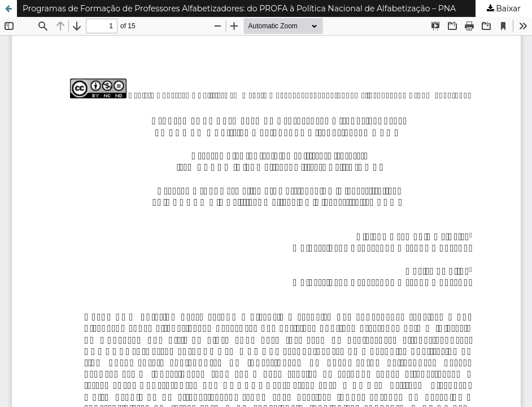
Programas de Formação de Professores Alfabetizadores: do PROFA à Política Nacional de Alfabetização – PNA (239, 8)
